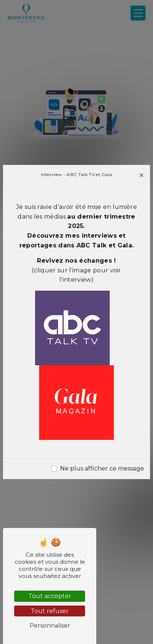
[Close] (141, 175)
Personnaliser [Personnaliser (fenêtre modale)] (50, 626)
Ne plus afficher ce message (102, 468)
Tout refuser (50, 611)
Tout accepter (50, 596)
